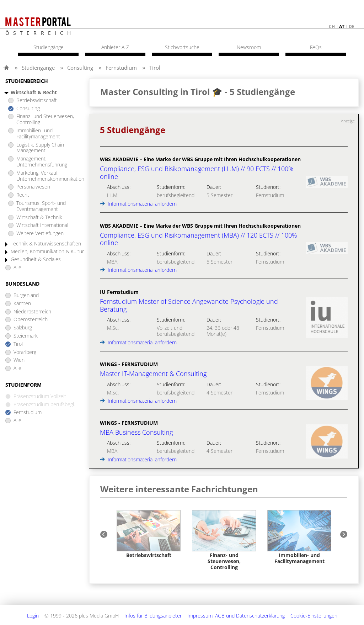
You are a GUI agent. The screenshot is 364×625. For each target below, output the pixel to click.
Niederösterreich (32, 312)
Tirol (155, 68)
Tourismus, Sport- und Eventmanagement (41, 206)
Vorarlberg (25, 352)
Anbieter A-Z (115, 47)
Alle (17, 268)
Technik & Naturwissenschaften (46, 244)
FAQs (316, 47)
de (352, 27)
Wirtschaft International (42, 225)
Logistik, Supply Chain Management (40, 148)
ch (332, 27)
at (342, 27)
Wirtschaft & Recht (34, 93)
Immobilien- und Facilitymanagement (38, 134)
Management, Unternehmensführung (42, 162)
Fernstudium (121, 68)
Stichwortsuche (182, 47)
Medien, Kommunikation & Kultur (47, 252)
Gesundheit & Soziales (36, 259)
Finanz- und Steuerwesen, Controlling (45, 120)
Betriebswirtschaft (37, 100)
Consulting (80, 68)
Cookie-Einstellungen (314, 616)
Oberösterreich (31, 320)
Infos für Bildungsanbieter (153, 616)
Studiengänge (38, 68)
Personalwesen (33, 187)
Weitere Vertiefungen (40, 234)
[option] (149, 534)
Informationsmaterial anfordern (138, 204)
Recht (23, 195)
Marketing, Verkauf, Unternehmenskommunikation (50, 176)
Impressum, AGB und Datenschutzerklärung (236, 616)
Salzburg (23, 328)
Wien (19, 360)
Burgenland (26, 295)
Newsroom (249, 47)
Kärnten (22, 304)
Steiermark (26, 336)
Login (33, 616)
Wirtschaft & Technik (39, 218)
